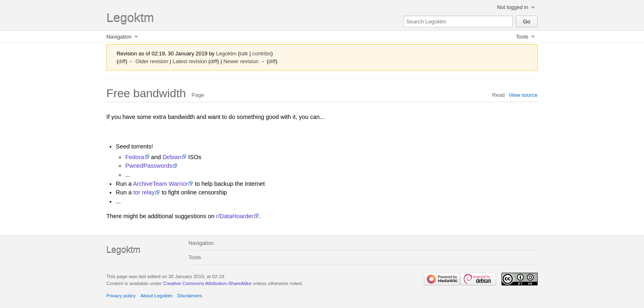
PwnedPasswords (149, 166)
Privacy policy (121, 295)
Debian (172, 157)
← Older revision (148, 61)
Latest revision (190, 61)
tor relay (144, 192)
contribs (261, 54)
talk (244, 54)
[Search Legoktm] (458, 22)
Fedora (135, 157)
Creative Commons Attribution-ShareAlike (207, 283)
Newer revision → (244, 61)
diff (122, 61)
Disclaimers (190, 295)
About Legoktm (156, 295)
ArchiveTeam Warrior (161, 184)
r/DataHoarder (235, 216)
